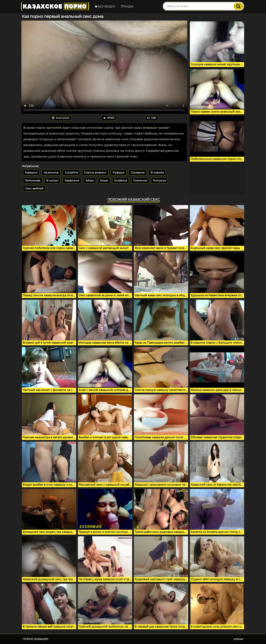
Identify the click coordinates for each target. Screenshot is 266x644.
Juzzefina (71, 173)
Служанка (138, 173)
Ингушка (159, 181)
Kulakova (121, 181)
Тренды (127, 7)
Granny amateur (95, 173)
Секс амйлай (34, 189)
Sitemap (238, 639)
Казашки (31, 173)
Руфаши (119, 173)
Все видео (105, 7)
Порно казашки (35, 639)
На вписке (51, 173)
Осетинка (140, 181)
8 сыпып (52, 181)
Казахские (72, 181)
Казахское (55, 6)
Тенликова (33, 181)
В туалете (157, 173)
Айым (90, 181)
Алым (104, 181)
